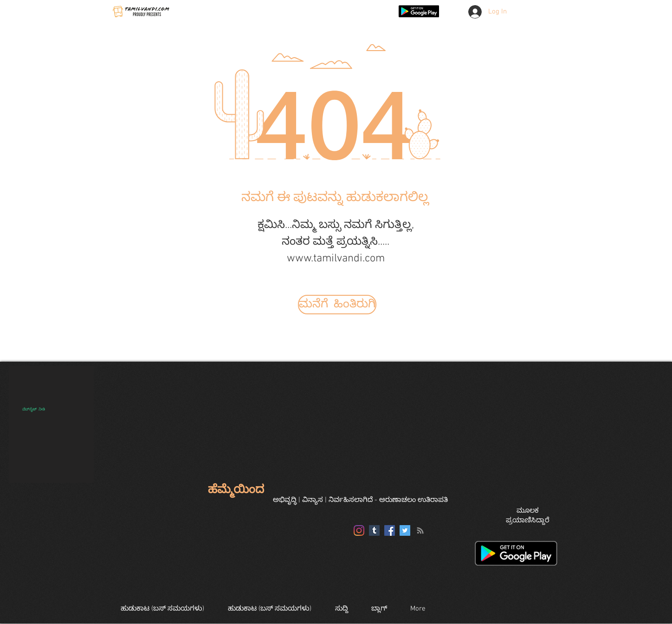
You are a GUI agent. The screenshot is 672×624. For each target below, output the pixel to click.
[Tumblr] (374, 530)
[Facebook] (390, 530)
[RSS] (420, 530)
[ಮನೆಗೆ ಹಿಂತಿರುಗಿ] (337, 305)
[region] (51, 424)
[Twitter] (405, 530)
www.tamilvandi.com (336, 259)
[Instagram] (359, 530)
